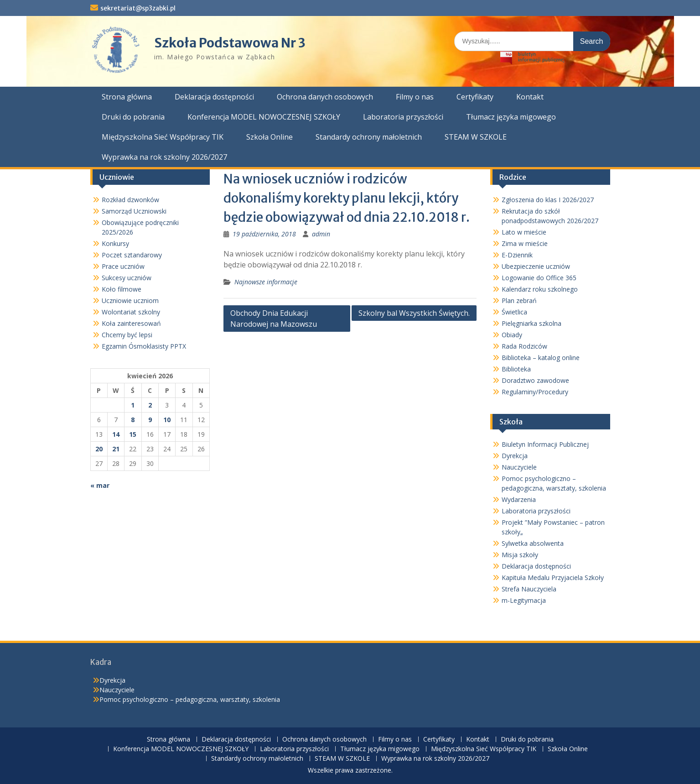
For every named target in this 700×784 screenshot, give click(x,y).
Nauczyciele (519, 467)
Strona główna (127, 97)
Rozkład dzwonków (130, 200)
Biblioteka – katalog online (541, 358)
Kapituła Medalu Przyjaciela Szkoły (553, 578)
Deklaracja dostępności (214, 97)
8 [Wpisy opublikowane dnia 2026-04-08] (133, 420)
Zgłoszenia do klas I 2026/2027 (548, 200)
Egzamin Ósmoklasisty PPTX (144, 346)
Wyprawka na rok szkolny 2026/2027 (164, 157)
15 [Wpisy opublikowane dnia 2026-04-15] (133, 434)
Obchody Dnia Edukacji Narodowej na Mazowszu (274, 319)
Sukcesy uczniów (127, 278)
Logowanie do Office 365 (539, 278)
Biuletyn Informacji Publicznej (545, 444)
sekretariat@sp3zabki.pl (138, 8)
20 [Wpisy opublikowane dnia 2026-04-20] (99, 449)
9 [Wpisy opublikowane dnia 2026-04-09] (150, 420)
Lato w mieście (524, 232)
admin (321, 234)
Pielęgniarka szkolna (531, 323)
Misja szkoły (520, 555)
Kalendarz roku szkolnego (540, 289)
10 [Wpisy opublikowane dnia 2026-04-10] (167, 420)
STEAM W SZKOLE (476, 137)
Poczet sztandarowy (132, 255)
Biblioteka (516, 369)
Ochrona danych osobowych (325, 97)
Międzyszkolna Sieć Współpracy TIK (163, 137)
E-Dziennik (517, 255)
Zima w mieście (525, 243)
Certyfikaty (475, 97)
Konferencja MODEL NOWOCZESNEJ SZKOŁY (264, 117)
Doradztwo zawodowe (535, 380)
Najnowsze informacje (266, 282)
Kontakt (530, 97)
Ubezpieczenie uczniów (536, 266)
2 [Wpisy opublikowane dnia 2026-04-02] (150, 405)
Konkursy (115, 243)
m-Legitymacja (524, 600)
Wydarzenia (519, 499)
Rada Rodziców (524, 346)
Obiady (512, 335)
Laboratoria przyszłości (403, 117)
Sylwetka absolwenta (533, 543)
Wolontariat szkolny (131, 312)
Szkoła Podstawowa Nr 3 (230, 43)
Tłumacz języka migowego (511, 117)
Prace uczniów (123, 266)
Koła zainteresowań (131, 323)
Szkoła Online (270, 137)
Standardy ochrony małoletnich (369, 137)
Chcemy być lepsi (127, 335)
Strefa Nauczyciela (529, 589)
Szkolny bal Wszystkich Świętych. (414, 313)
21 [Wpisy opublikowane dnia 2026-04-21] (116, 449)
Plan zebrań (519, 301)
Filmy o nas (415, 97)
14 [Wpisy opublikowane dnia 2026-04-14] (116, 434)
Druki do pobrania (133, 117)
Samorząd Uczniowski (134, 211)
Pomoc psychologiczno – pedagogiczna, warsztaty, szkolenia (190, 699)
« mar (100, 485)
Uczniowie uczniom (130, 301)
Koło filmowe (122, 289)
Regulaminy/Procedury (535, 392)
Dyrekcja (515, 456)
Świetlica (514, 312)
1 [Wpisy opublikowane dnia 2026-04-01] (133, 405)
